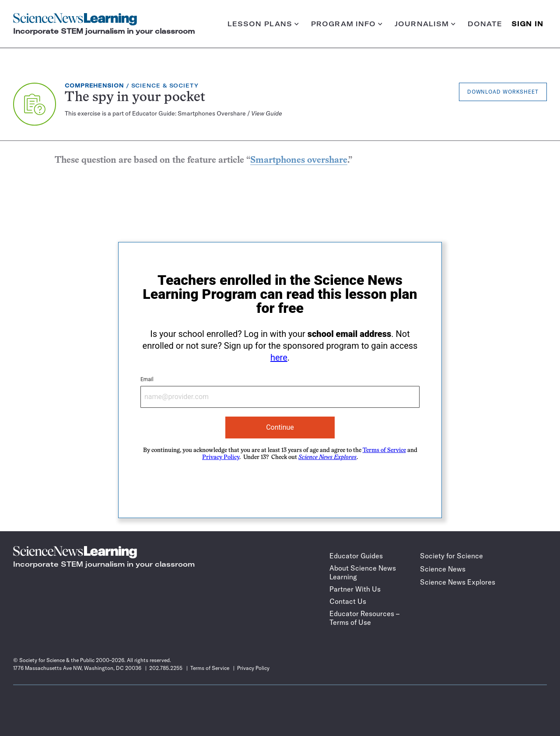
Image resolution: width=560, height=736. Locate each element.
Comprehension (94, 86)
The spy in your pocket (135, 98)
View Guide (267, 113)
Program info (347, 24)
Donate (485, 24)
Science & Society (165, 86)
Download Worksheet (503, 92)
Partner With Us (355, 589)
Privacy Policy (221, 457)
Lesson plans (263, 24)
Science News (443, 569)
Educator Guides (356, 556)
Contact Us (348, 601)
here (279, 357)
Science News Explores (458, 582)
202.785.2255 (166, 668)
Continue (280, 427)
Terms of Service (384, 450)
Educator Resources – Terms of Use (364, 618)
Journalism (425, 24)
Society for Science (451, 556)
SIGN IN (527, 24)
